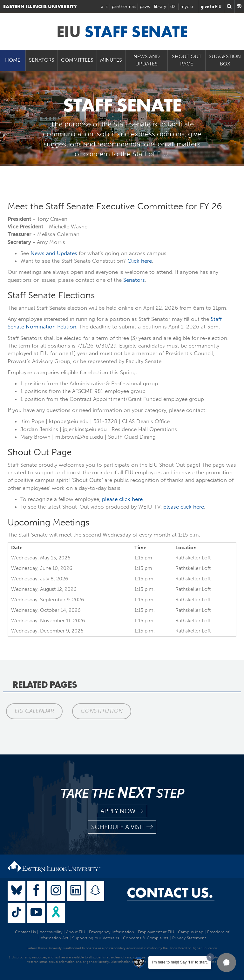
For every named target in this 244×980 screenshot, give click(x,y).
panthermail (124, 7)
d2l (173, 7)
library (160, 7)
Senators (42, 60)
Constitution (102, 711)
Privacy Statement (189, 938)
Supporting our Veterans (96, 938)
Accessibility (51, 932)
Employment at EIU (156, 932)
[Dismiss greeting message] (210, 957)
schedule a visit (122, 827)
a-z (104, 7)
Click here (140, 261)
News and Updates (147, 60)
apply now (122, 811)
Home (13, 60)
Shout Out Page (187, 60)
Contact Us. (170, 893)
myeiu (187, 7)
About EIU (76, 932)
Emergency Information (112, 932)
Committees (77, 60)
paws (145, 7)
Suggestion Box (225, 60)
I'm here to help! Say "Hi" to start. (180, 962)
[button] (227, 963)
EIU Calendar (34, 711)
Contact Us (25, 932)
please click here (122, 499)
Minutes (111, 60)
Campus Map (191, 932)
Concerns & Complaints (146, 938)
